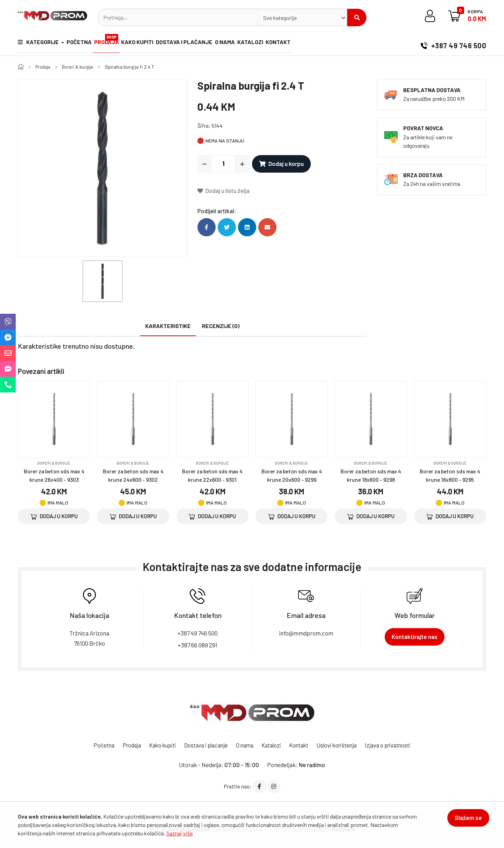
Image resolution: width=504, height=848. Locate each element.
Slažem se (465, 821)
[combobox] (302, 18)
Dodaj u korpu (281, 164)
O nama (241, 43)
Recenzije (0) (221, 326)
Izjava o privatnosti (395, 745)
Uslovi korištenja (342, 745)
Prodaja (113, 40)
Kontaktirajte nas (415, 637)
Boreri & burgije (80, 67)
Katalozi (269, 43)
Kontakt (300, 43)
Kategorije (39, 43)
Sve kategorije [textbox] (280, 18)
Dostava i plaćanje (197, 43)
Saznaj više (180, 833)
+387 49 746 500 (453, 43)
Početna (82, 43)
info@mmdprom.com (306, 633)
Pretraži (357, 18)
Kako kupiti (147, 43)
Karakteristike (168, 326)
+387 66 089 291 (198, 644)
